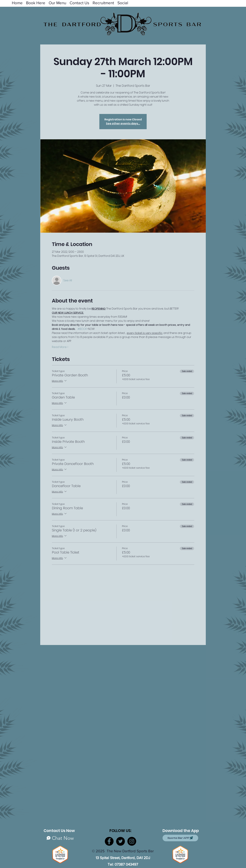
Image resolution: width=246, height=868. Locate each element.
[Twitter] (120, 841)
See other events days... (123, 124)
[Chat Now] (60, 838)
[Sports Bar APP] (180, 838)
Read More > (60, 347)
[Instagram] (132, 841)
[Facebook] (109, 841)
